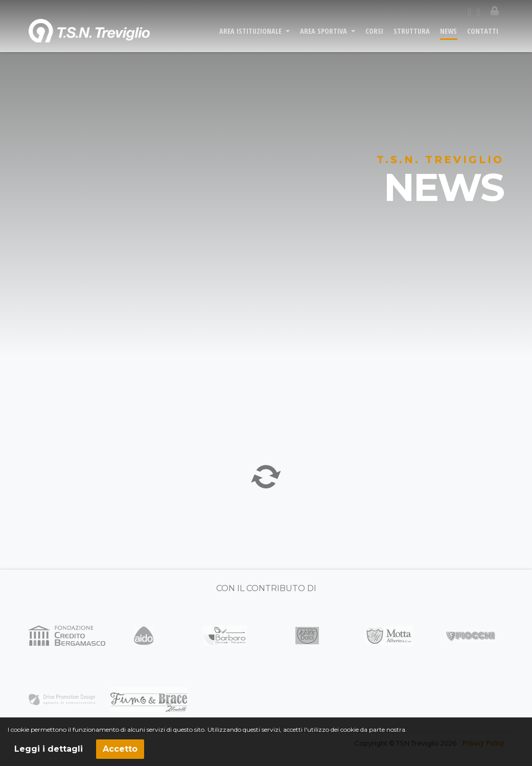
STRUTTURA (412, 37)
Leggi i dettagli (49, 749)
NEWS (448, 37)
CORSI (374, 37)
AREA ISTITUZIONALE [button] (251, 37)
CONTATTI (483, 37)
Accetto (120, 749)
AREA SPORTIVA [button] (325, 37)
